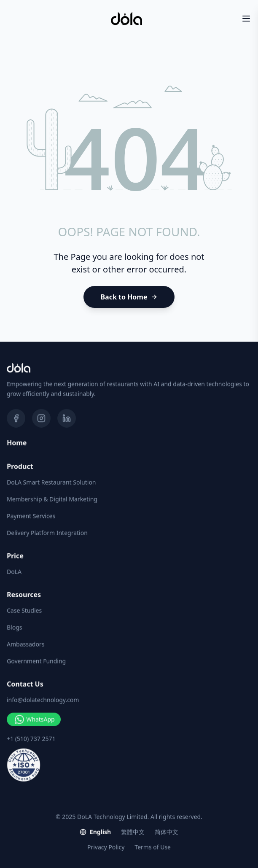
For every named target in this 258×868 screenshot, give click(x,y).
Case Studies (24, 611)
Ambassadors (26, 644)
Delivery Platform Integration (47, 533)
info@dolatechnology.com (43, 700)
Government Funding (36, 661)
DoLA (14, 572)
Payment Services (31, 516)
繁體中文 (133, 832)
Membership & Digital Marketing (52, 499)
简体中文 (167, 832)
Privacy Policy (106, 847)
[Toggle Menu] (246, 19)
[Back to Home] (129, 297)
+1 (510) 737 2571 (31, 739)
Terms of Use (153, 847)
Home (17, 443)
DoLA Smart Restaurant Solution (51, 482)
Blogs (14, 627)
